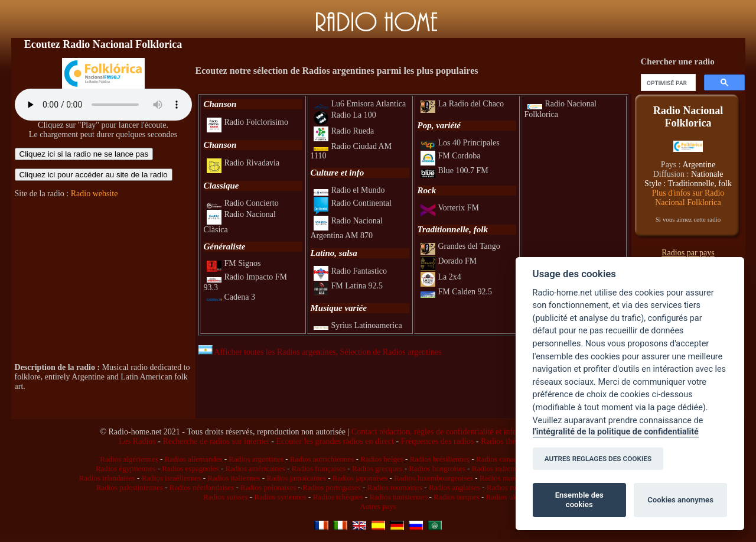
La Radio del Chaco (462, 104)
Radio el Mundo (349, 190)
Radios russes (508, 487)
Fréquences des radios (438, 441)
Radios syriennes (280, 497)
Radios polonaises (268, 487)
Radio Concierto (243, 203)
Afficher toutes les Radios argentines (267, 352)
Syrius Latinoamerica (358, 325)
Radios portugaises (332, 487)
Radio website (94, 194)
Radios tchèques (338, 497)
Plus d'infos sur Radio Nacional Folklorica (688, 198)
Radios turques (457, 497)
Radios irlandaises (107, 478)
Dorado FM (449, 261)
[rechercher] (667, 83)
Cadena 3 (231, 297)
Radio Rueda (344, 131)
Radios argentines (256, 459)
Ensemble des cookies (579, 500)
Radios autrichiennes (322, 459)
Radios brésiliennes (440, 459)
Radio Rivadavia (243, 163)
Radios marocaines (509, 478)
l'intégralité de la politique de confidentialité (616, 432)
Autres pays (378, 506)
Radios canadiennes (506, 459)
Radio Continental (353, 203)
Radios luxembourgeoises (434, 478)
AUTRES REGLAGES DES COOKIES (598, 459)
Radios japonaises (360, 478)
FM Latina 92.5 (348, 286)
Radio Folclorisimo (248, 122)
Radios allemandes (194, 459)
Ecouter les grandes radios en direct (335, 441)
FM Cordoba (451, 156)
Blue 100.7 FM (454, 171)
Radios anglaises (454, 487)
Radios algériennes (129, 459)
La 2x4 (441, 277)
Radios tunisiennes (398, 497)
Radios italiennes (234, 478)
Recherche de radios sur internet (216, 441)
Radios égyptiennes (126, 468)
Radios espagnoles (190, 468)
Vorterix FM (450, 208)
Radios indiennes (498, 468)
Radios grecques (377, 468)
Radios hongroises (437, 468)
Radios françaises (319, 468)
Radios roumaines (395, 487)
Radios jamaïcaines (296, 478)
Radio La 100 (345, 115)
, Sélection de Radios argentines (389, 352)
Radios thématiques (513, 441)
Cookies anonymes (680, 500)
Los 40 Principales (460, 143)
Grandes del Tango (460, 246)
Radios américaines (255, 468)
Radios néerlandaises (202, 487)
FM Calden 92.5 (456, 292)
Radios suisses (225, 497)
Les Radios (137, 441)
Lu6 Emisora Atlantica (360, 104)
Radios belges (382, 459)
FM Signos (234, 263)
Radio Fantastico (351, 271)
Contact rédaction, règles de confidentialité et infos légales (448, 432)
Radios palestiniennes (130, 487)
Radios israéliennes (172, 478)
